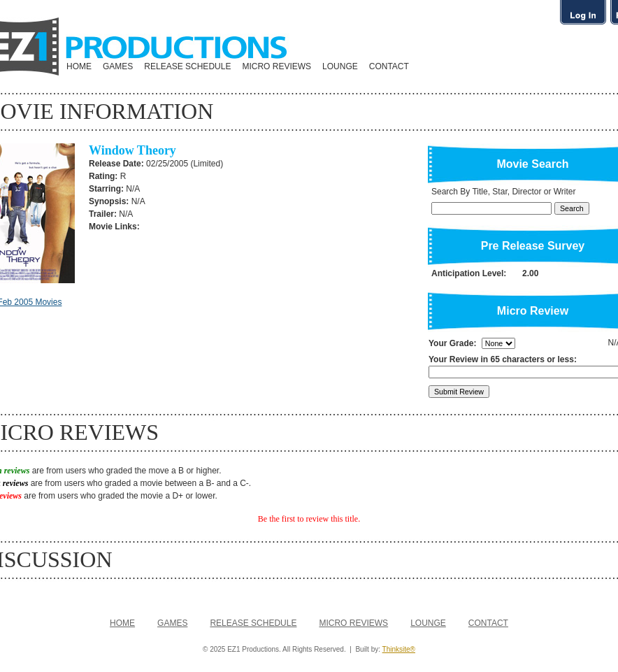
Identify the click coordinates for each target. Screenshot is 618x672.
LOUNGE (340, 66)
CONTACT (389, 66)
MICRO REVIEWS (276, 66)
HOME (79, 66)
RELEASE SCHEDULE (187, 66)
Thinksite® (399, 649)
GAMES (118, 66)
